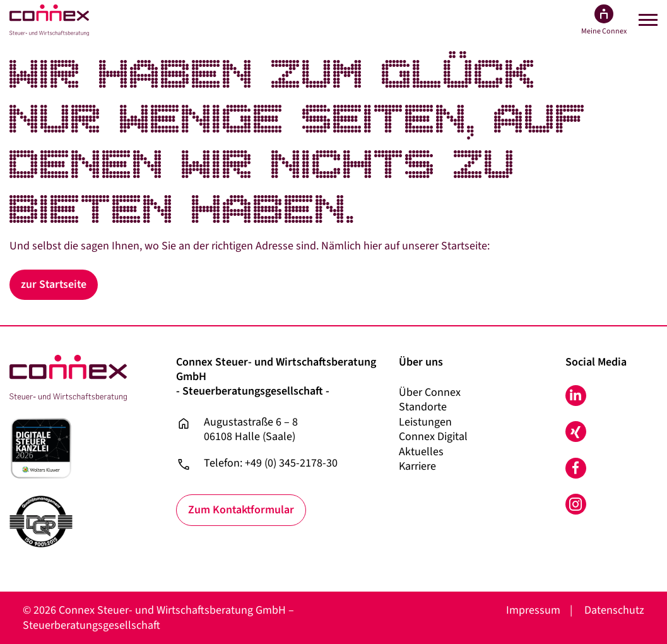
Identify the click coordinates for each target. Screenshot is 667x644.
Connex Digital (433, 437)
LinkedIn (576, 396)
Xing (576, 432)
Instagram (576, 504)
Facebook (576, 468)
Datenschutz (614, 610)
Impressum (533, 610)
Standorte (423, 407)
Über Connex (430, 392)
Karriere (417, 466)
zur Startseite (55, 284)
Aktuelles (421, 452)
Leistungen (425, 422)
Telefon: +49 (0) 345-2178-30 (271, 463)
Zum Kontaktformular (242, 510)
